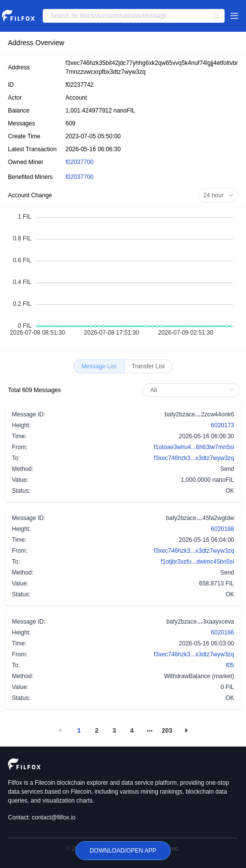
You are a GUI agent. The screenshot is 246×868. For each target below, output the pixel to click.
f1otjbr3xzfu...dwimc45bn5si (197, 562)
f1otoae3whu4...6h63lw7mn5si (194, 447)
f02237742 (80, 85)
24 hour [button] (218, 195)
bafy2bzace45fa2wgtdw (200, 518)
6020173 (222, 425)
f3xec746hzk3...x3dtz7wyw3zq (194, 458)
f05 (230, 665)
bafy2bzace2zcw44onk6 (199, 414)
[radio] (99, 366)
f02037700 (80, 162)
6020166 (222, 633)
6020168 (222, 529)
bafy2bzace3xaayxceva (200, 621)
